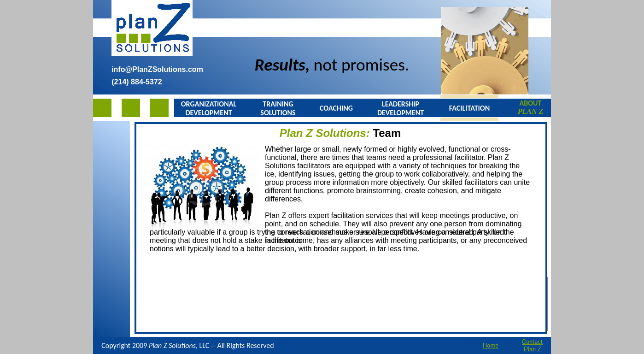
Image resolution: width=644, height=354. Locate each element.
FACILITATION (469, 108)
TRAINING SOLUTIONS (278, 108)
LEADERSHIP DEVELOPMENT (401, 108)
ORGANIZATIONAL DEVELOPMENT (209, 108)
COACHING (336, 108)
